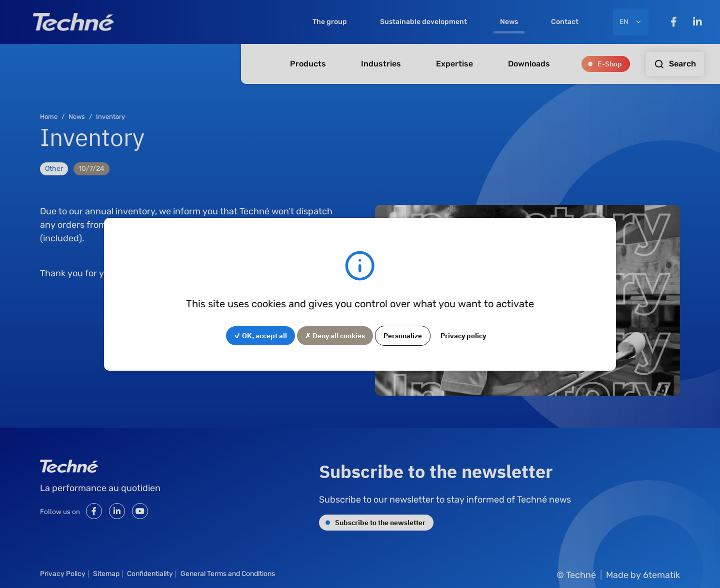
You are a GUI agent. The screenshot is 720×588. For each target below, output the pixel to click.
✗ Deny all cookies (335, 335)
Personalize (403, 335)
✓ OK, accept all (260, 335)
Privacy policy (463, 335)
